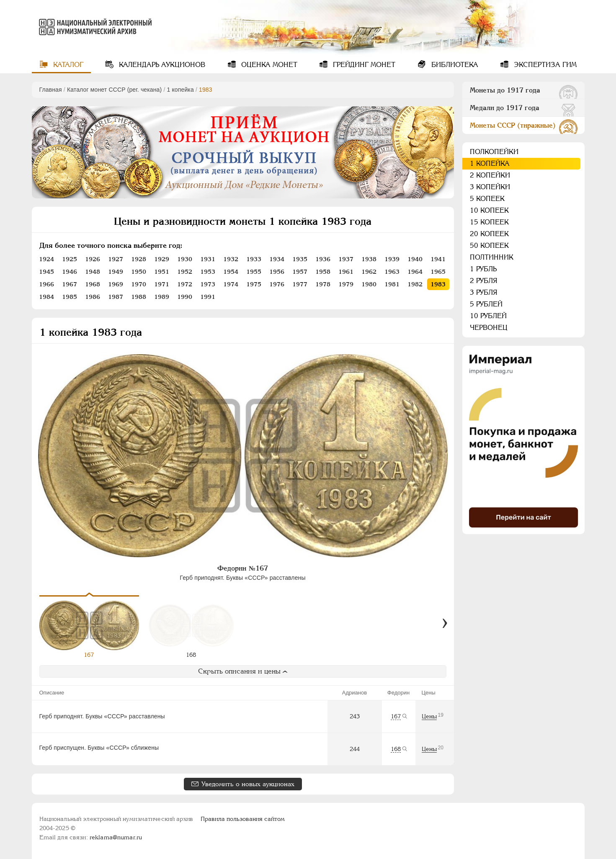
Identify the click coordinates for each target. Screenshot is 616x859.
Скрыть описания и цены (243, 671)
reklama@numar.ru (116, 837)
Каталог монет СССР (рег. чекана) (114, 90)
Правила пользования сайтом (243, 819)
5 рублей (486, 304)
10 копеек (489, 210)
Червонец (489, 328)
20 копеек (489, 234)
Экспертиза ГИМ (544, 65)
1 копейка (180, 90)
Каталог (67, 65)
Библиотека (454, 65)
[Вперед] (445, 623)
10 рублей (488, 316)
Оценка (268, 65)
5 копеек (487, 199)
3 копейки (490, 187)
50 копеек (489, 246)
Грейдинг (363, 65)
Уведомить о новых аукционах (248, 784)
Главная (51, 90)
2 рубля (484, 281)
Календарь (161, 65)
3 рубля (484, 292)
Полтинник (492, 257)
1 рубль (483, 269)
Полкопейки (494, 152)
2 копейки (490, 175)
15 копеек (489, 222)
